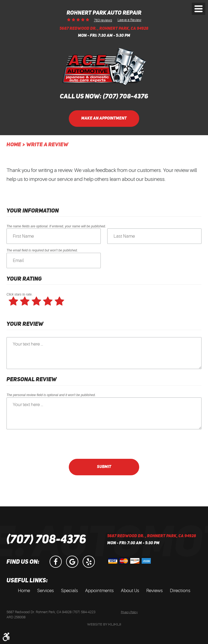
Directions (180, 591)
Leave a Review (129, 20)
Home (14, 145)
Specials (69, 591)
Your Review (25, 324)
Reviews (155, 591)
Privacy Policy (129, 612)
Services (45, 591)
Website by (104, 624)
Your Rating (24, 279)
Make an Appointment (104, 119)
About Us (130, 591)
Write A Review (47, 145)
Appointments (99, 591)
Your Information (33, 211)
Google (72, 562)
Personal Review (32, 380)
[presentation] (48, 444)
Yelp (89, 562)
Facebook (56, 562)
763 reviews (103, 20)
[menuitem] (24, 591)
